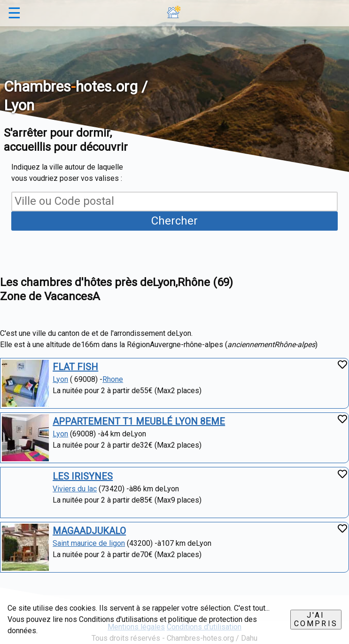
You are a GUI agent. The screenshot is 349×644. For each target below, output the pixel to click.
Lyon (60, 379)
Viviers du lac (75, 489)
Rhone (113, 379)
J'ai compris (316, 619)
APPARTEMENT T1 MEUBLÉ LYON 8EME (139, 421)
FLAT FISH (75, 367)
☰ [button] (14, 13)
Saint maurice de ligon (89, 543)
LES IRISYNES (83, 476)
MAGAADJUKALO (89, 531)
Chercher (174, 221)
